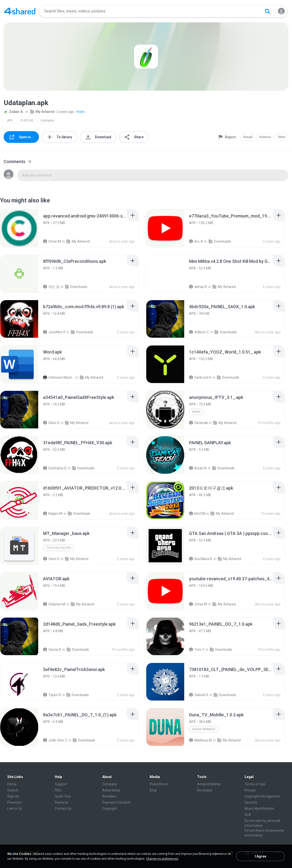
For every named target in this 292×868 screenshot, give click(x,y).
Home (12, 784)
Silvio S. (52, 423)
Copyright (110, 809)
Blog (153, 790)
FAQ (58, 790)
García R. (52, 650)
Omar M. (52, 241)
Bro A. (196, 241)
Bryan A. (198, 468)
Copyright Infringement (262, 796)
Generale (199, 423)
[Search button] (267, 11)
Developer (205, 790)
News (196, 412)
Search (13, 790)
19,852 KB (27, 120)
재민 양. (52, 287)
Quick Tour (63, 796)
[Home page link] (20, 11)
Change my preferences (162, 859)
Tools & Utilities (59, 548)
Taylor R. (52, 695)
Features (62, 802)
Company (110, 784)
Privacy (250, 790)
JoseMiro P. (55, 332)
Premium (14, 802)
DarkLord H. (201, 377)
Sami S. (52, 559)
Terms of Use (255, 784)
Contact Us (63, 809)
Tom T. (197, 650)
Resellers (109, 796)
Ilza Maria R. (201, 559)
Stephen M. (55, 604)
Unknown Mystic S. (59, 377)
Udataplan (47, 120)
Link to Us (15, 809)
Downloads (220, 241)
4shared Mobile (209, 784)
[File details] (19, 228)
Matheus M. (201, 740)
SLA (248, 815)
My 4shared (42, 112)
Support (61, 784)
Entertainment (204, 729)
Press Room (159, 784)
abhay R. (198, 287)
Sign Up (13, 796)
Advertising (111, 790)
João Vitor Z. (55, 740)
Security (251, 802)
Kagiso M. (53, 513)
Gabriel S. (199, 695)
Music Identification (259, 809)
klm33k (197, 513)
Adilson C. (199, 332)
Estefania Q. (55, 468)
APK (10, 120)
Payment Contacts (117, 802)
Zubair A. (14, 112)
